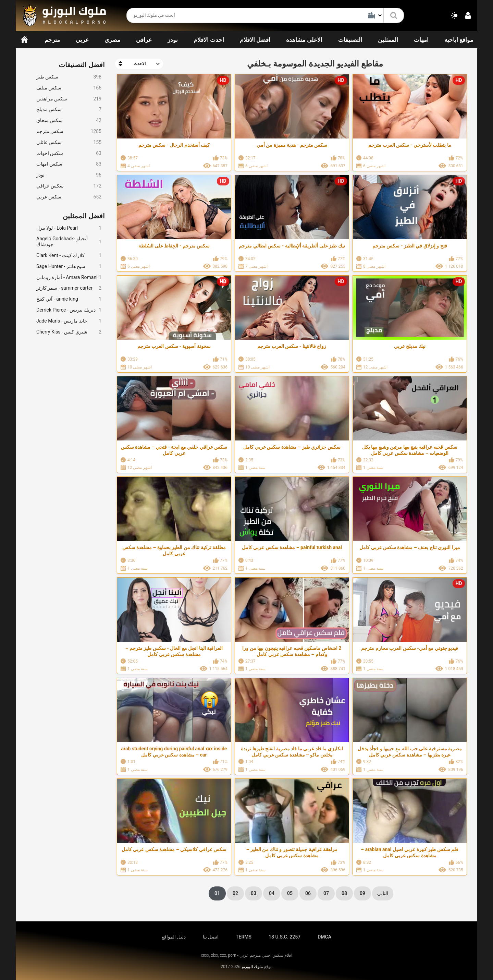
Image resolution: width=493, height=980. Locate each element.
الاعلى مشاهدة (304, 40)
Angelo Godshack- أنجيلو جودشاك (69, 241)
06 (308, 893)
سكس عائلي (69, 142)
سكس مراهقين (69, 99)
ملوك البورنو (252, 967)
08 (344, 893)
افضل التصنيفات (82, 65)
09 (362, 893)
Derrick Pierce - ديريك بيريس (69, 310)
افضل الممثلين (84, 216)
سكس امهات (69, 164)
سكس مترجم (69, 131)
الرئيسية (24, 40)
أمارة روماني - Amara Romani (69, 277)
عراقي (144, 40)
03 (254, 893)
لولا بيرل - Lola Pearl (69, 228)
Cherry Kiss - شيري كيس (69, 332)
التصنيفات (350, 40)
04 (272, 893)
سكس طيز (69, 77)
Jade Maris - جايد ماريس (69, 321)
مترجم (52, 40)
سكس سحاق (69, 120)
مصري (112, 40)
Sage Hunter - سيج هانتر (69, 267)
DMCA (324, 937)
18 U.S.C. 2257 (285, 937)
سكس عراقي (69, 186)
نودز (173, 40)
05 (290, 893)
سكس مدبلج (69, 110)
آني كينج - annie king (69, 299)
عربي (82, 40)
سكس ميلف (69, 88)
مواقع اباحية (459, 40)
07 (326, 893)
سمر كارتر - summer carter (69, 288)
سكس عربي (69, 197)
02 (235, 893)
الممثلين (388, 40)
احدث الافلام (209, 40)
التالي (383, 893)
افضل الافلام (255, 40)
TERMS (244, 937)
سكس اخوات (69, 153)
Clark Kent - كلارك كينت (69, 256)
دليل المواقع (174, 937)
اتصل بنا (211, 937)
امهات (421, 40)
